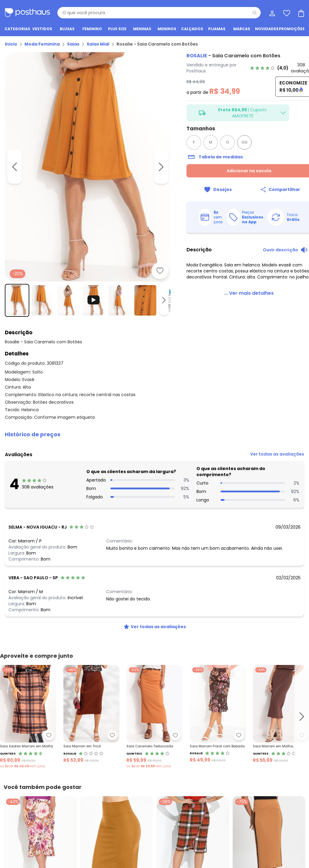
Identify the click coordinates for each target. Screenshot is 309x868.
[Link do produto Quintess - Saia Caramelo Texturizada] (154, 697)
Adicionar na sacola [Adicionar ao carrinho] (234, 171)
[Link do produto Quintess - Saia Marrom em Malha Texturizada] (281, 697)
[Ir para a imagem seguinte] (139, 152)
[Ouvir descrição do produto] (278, 250)
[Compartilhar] (269, 189)
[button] (154, 415)
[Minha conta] (272, 13)
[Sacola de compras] (301, 13)
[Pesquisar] (255, 13)
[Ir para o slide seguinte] (302, 697)
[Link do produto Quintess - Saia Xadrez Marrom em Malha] (28, 697)
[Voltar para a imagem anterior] (14, 152)
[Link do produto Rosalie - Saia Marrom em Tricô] (91, 697)
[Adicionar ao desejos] (138, 240)
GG (223, 142)
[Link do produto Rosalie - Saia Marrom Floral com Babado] (218, 697)
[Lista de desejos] (286, 13)
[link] (270, 68)
